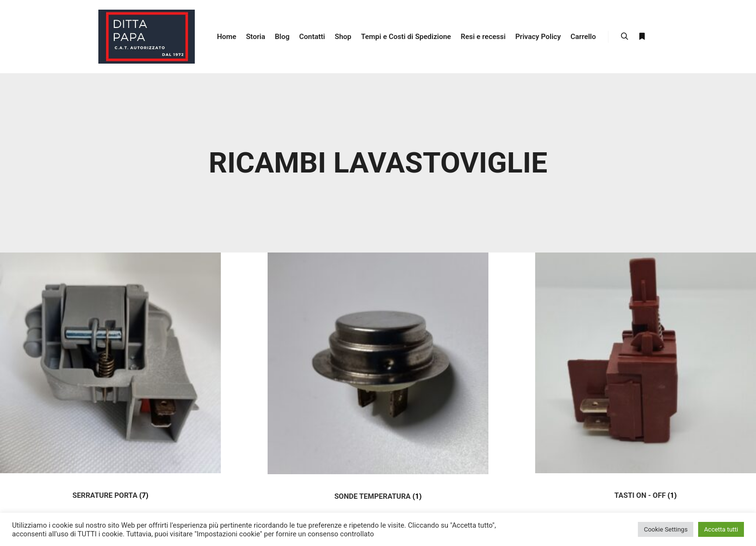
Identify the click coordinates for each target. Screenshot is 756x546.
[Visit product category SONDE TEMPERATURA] (378, 386)
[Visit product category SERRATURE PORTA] (110, 385)
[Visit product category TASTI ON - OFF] (646, 385)
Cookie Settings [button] (666, 529)
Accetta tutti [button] (721, 529)
